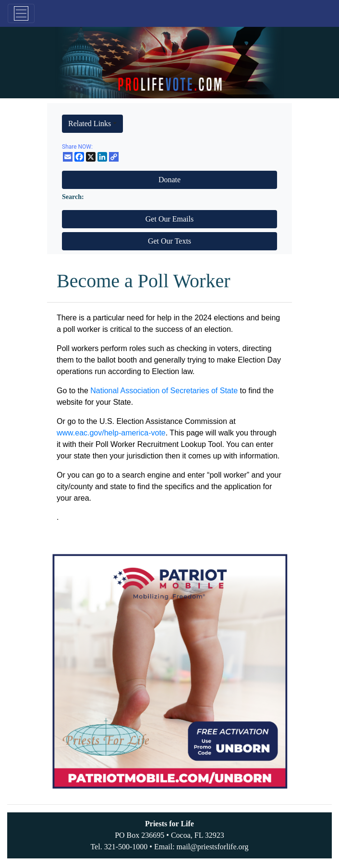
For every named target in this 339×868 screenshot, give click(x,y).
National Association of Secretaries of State (164, 391)
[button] (92, 124)
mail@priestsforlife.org (213, 847)
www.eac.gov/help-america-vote (111, 433)
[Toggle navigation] (21, 13)
